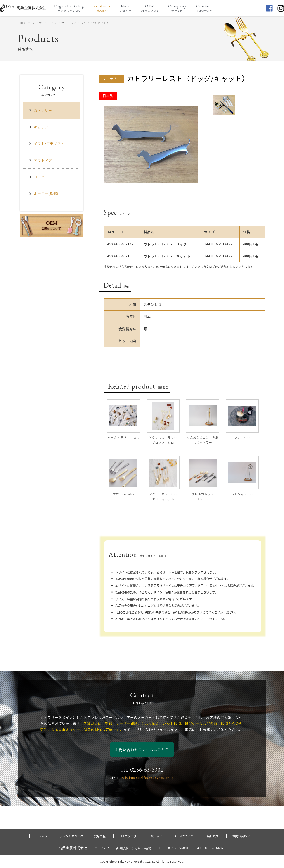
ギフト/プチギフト (47, 144)
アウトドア (40, 160)
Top (22, 23)
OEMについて (184, 836)
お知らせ (156, 836)
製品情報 (100, 836)
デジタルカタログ (71, 836)
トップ (43, 836)
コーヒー (39, 177)
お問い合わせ (241, 836)
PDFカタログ (128, 836)
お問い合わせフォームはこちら (142, 750)
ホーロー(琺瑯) (44, 194)
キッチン (39, 127)
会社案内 (213, 836)
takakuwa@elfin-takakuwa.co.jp (148, 778)
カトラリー (41, 23)
